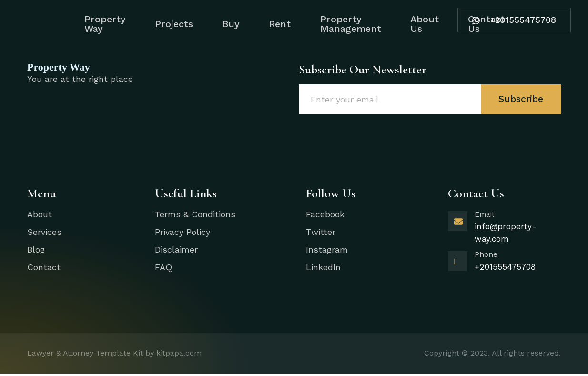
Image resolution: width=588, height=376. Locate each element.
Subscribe (520, 99)
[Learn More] (505, 231)
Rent (279, 24)
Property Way (92, 24)
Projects (165, 24)
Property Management (354, 24)
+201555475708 (510, 17)
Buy (226, 24)
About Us (432, 24)
